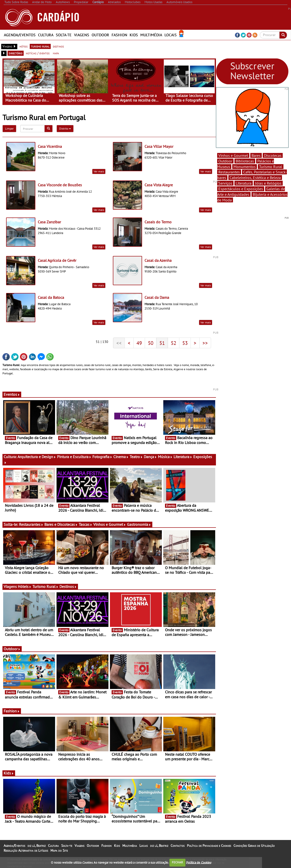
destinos (58, 46)
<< (119, 343)
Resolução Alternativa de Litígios (26, 850)
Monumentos (245, 167)
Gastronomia (139, 524)
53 (185, 343)
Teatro (136, 457)
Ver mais (99, 171)
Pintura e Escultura (74, 457)
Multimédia (151, 35)
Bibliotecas (245, 161)
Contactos (178, 846)
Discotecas (273, 155)
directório (16, 53)
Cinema (121, 457)
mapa (56, 53)
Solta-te (64, 35)
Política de (199, 862)
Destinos (68, 586)
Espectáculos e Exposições (241, 189)
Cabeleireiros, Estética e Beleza (255, 178)
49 (139, 343)
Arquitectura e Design (37, 457)
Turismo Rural (45, 586)
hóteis (24, 46)
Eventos (12, 394)
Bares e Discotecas (61, 524)
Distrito (65, 128)
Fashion (119, 35)
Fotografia (102, 457)
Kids (134, 35)
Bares (256, 155)
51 (162, 343)
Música (165, 457)
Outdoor (100, 35)
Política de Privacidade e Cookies (209, 846)
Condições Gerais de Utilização (254, 846)
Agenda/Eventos (20, 35)
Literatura (183, 457)
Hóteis (25, 586)
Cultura (46, 35)
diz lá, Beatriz (37, 846)
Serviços (225, 183)
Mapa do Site (59, 850)
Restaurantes (31, 524)
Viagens (82, 35)
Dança (150, 457)
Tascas (86, 524)
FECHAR (177, 862)
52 (174, 343)
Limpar (9, 128)
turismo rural (40, 46)
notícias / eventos (38, 53)
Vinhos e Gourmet (110, 524)
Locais (171, 35)
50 (151, 343)
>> (205, 343)
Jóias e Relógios (268, 183)
